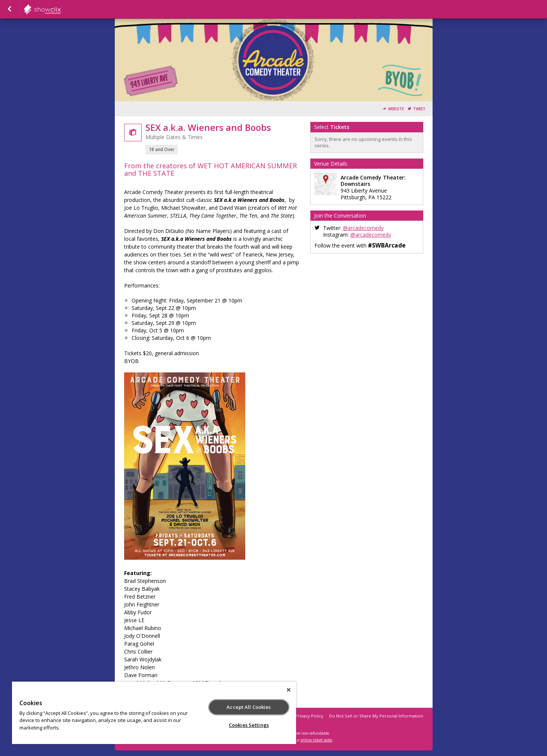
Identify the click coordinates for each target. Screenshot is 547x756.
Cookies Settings (249, 725)
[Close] (289, 690)
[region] (154, 713)
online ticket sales (316, 740)
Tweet (419, 109)
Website (396, 109)
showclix (61, 9)
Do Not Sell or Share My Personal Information (376, 716)
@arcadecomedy (363, 228)
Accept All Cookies (249, 707)
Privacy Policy (309, 716)
